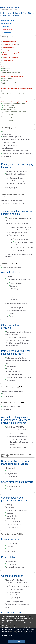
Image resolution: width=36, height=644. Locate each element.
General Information (8, 20)
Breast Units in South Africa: (10, 7)
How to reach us (6, 29)
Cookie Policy (7, 635)
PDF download (6, 33)
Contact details (6, 26)
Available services (7, 23)
